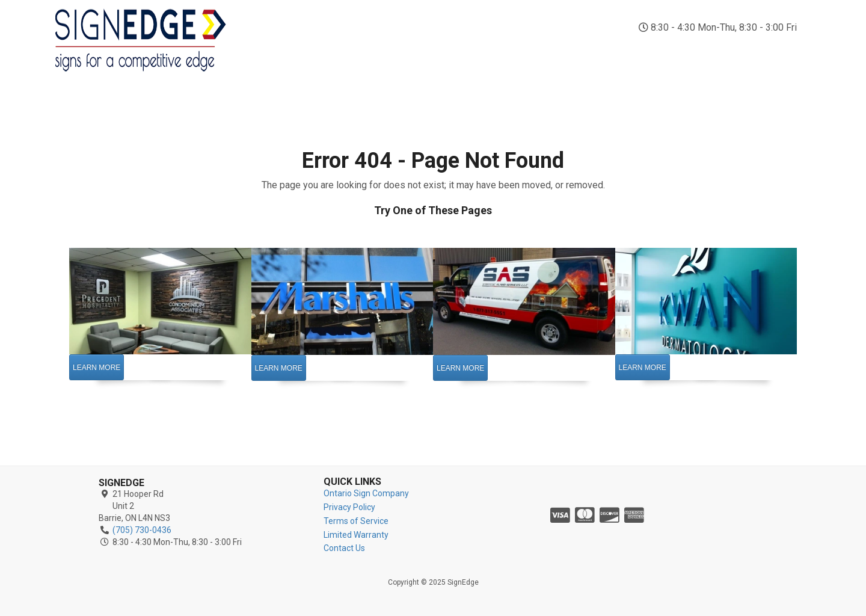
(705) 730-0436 (731, 12)
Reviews (726, 47)
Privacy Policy (349, 507)
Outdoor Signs (407, 53)
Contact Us (787, 53)
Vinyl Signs (536, 53)
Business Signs (598, 53)
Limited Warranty (356, 535)
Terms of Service (356, 521)
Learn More (97, 368)
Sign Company (279, 53)
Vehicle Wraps (475, 53)
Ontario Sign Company (366, 493)
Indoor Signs (342, 53)
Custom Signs (665, 53)
